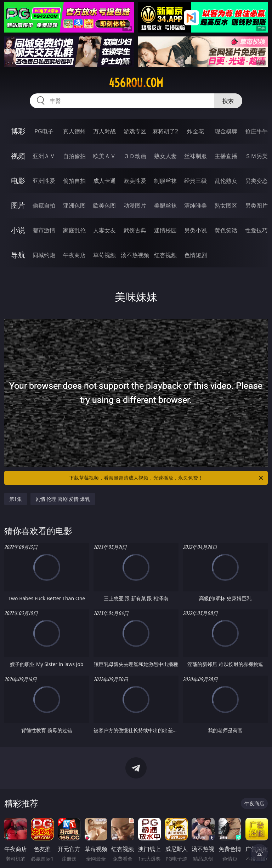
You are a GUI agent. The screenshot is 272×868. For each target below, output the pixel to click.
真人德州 (74, 131)
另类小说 (195, 230)
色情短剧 (195, 255)
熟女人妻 (165, 156)
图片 (18, 205)
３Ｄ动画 (135, 156)
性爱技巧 (256, 230)
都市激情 (44, 230)
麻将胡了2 (165, 131)
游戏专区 (135, 131)
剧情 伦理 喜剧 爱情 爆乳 (63, 499)
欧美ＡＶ (104, 156)
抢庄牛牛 (256, 131)
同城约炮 (44, 255)
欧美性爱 (135, 181)
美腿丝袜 (165, 206)
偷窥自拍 (44, 206)
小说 (18, 230)
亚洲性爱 (44, 181)
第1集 (16, 499)
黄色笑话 (226, 230)
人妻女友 (104, 230)
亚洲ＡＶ (44, 156)
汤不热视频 (135, 255)
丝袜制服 (195, 156)
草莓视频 (104, 255)
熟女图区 (226, 206)
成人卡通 (104, 181)
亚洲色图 (74, 206)
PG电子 (44, 131)
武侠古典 (135, 230)
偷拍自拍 (74, 181)
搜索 (228, 101)
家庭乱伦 (74, 230)
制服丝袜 (165, 181)
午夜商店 (74, 255)
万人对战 (104, 131)
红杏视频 (165, 255)
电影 (18, 181)
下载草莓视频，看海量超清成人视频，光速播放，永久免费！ (167, 478)
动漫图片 (135, 206)
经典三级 (195, 181)
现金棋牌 (226, 131)
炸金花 (195, 131)
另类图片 (256, 206)
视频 (18, 156)
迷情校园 (165, 230)
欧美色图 (104, 206)
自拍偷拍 (74, 156)
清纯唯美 (195, 206)
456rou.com (136, 83)
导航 (18, 255)
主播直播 (226, 156)
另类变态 (256, 181)
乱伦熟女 (226, 181)
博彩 (18, 131)
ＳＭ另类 (256, 156)
